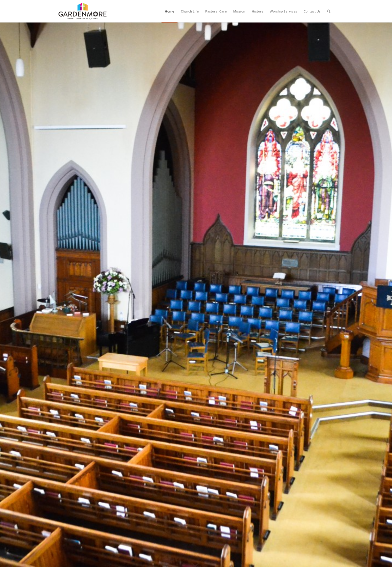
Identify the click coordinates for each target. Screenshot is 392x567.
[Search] (329, 11)
